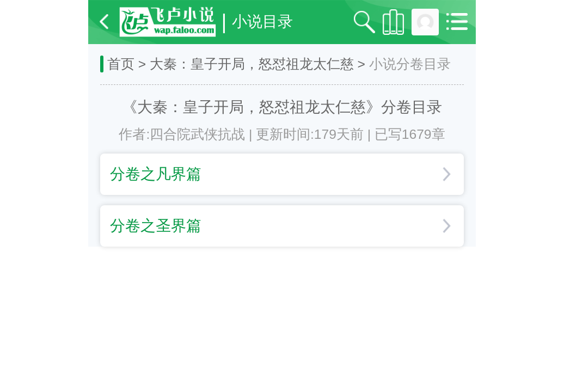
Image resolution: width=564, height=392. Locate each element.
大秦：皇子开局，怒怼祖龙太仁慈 (252, 64)
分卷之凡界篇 (280, 174)
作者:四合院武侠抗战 (182, 134)
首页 (121, 64)
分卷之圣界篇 (280, 225)
